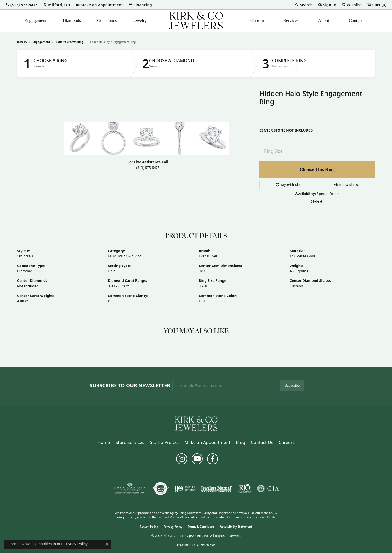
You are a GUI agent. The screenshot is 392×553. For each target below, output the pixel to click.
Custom (257, 21)
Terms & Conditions (201, 527)
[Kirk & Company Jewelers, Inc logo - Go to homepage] (196, 21)
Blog (241, 442)
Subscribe (292, 386)
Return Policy (149, 527)
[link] (57, 5)
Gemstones (107, 21)
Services (291, 21)
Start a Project (164, 442)
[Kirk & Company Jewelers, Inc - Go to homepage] (196, 423)
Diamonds (72, 21)
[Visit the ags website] (130, 489)
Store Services (130, 442)
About (324, 21)
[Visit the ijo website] (185, 489)
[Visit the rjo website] (245, 489)
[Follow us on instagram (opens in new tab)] (182, 459)
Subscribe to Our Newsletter (130, 386)
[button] (22, 5)
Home (104, 442)
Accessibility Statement (236, 527)
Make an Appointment (207, 442)
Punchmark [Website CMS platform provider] (206, 545)
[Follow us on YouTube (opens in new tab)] (197, 459)
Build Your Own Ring (70, 42)
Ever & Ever (208, 256)
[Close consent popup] (107, 544)
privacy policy (241, 517)
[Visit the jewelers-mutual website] (217, 489)
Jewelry (140, 21)
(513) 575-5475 (148, 168)
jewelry (22, 42)
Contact (356, 21)
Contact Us (262, 442)
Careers (287, 442)
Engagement (36, 21)
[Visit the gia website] (268, 489)
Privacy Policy (173, 527)
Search (39, 66)
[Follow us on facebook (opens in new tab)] (213, 459)
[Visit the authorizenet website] (161, 489)
